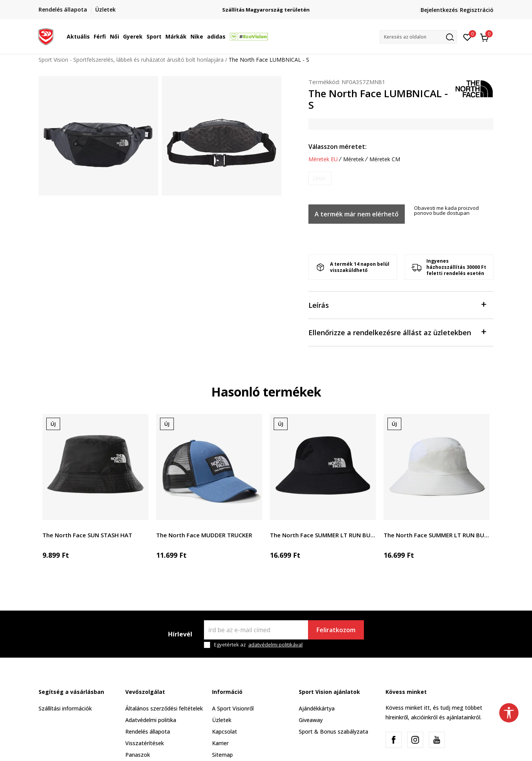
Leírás (397, 305)
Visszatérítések (145, 743)
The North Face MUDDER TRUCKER (204, 535)
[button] (418, 37)
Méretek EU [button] (323, 159)
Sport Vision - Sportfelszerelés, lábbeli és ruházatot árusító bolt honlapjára (131, 60)
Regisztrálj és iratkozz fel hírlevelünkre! (266, 7)
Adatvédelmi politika (151, 720)
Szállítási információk (65, 708)
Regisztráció (477, 10)
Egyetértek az (258, 645)
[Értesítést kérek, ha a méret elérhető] (320, 178)
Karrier (220, 743)
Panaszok (138, 755)
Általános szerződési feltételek (164, 708)
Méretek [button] (354, 159)
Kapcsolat (225, 731)
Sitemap (222, 755)
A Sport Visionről (233, 708)
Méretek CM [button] (385, 159)
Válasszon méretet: (338, 147)
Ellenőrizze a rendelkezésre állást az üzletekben (397, 332)
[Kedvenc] (467, 37)
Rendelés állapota (148, 731)
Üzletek (222, 720)
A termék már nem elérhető (357, 214)
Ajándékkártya (317, 708)
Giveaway (311, 720)
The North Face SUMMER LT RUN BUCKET (323, 535)
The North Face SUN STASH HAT (87, 535)
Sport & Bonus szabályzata (333, 731)
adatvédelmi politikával (275, 645)
